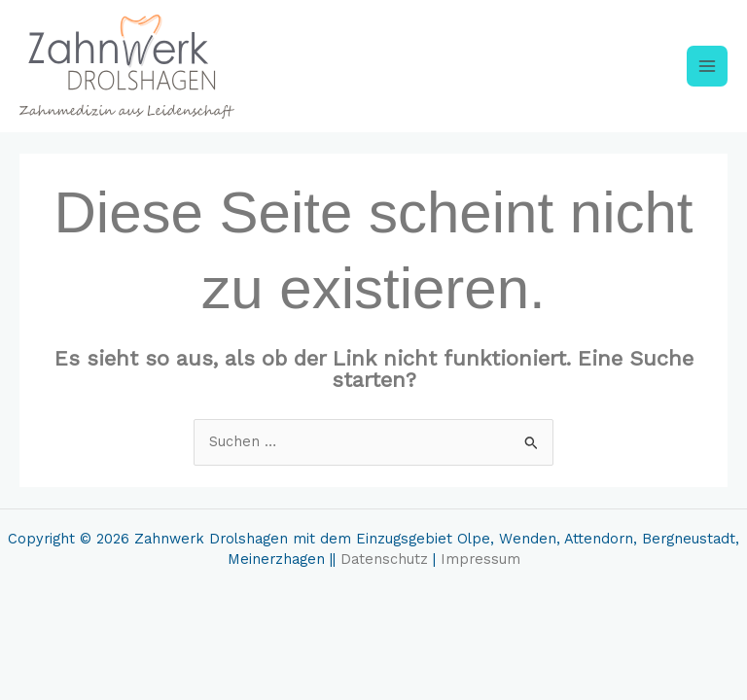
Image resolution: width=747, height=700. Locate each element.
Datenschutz (384, 559)
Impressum (480, 559)
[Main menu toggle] (707, 66)
